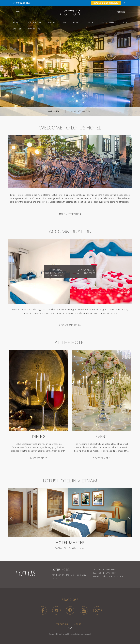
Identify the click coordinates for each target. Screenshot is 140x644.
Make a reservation (70, 214)
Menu (18, 12)
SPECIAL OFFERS (108, 22)
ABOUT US (79, 624)
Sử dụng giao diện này (106, 3)
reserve (121, 12)
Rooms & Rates (33, 22)
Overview (54, 112)
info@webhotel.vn (112, 576)
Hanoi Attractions (81, 112)
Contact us (34, 29)
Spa (64, 22)
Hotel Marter (70, 543)
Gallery (17, 29)
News (126, 22)
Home (16, 22)
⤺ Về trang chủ (21, 3)
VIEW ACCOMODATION (70, 325)
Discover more (39, 458)
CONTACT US (62, 624)
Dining (52, 22)
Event (76, 22)
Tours (90, 22)
